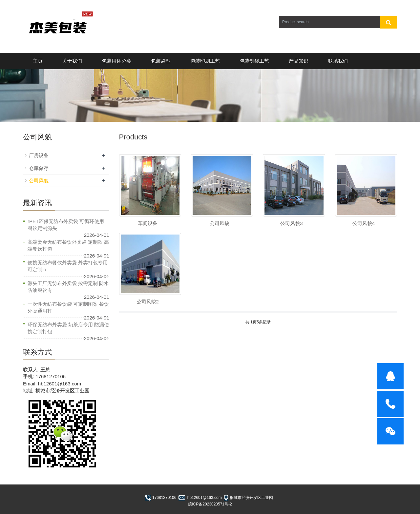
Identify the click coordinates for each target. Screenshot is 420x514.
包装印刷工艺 (205, 61)
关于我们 (72, 61)
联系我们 (338, 61)
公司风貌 (220, 223)
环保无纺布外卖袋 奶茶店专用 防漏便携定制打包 (68, 328)
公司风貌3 (291, 223)
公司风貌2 (148, 302)
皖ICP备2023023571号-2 (210, 504)
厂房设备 (39, 155)
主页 (38, 61)
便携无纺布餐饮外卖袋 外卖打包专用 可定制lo (68, 266)
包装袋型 (161, 61)
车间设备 (148, 223)
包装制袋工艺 (254, 61)
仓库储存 (39, 168)
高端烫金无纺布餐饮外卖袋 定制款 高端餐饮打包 (68, 245)
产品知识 (299, 61)
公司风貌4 (364, 223)
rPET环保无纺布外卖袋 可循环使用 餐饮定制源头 (66, 225)
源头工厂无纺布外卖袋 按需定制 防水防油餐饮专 (68, 287)
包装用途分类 (116, 61)
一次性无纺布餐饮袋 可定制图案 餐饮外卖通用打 (68, 307)
